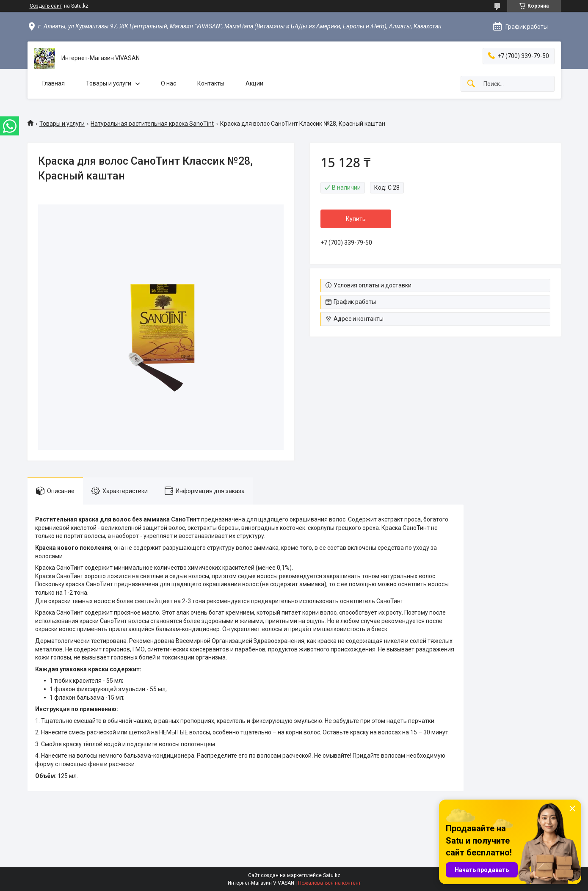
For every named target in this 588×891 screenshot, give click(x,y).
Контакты (211, 83)
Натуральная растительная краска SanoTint (152, 124)
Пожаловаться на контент (329, 883)
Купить (356, 219)
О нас (168, 83)
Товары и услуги (109, 83)
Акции (254, 83)
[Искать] (471, 84)
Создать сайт (46, 6)
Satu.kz (332, 875)
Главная (54, 83)
